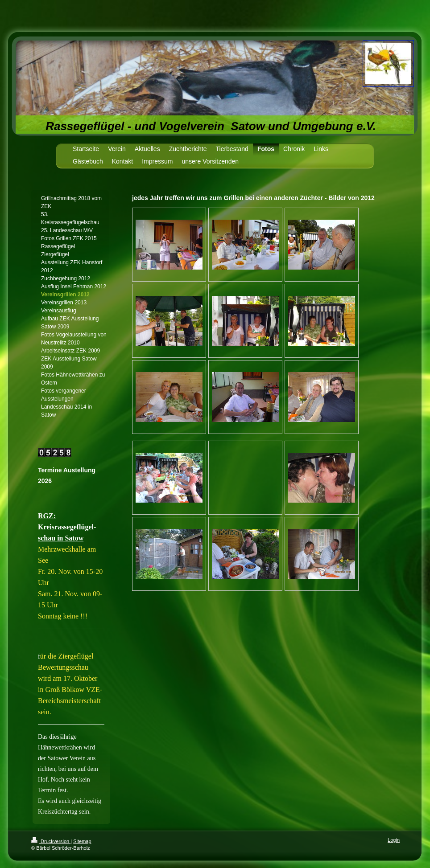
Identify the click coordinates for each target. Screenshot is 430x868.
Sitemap (82, 841)
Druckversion (51, 841)
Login (394, 840)
